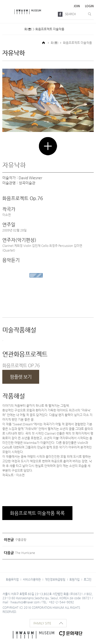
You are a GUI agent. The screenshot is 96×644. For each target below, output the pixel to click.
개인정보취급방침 (55, 579)
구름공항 (21, 540)
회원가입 (74, 579)
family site (42, 623)
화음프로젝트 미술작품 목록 (37, 513)
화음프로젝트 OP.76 (21, 365)
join (77, 6)
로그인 (88, 579)
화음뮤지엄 (12, 579)
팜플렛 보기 (21, 377)
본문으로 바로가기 (0, 0)
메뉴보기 (7, 12)
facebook (61, 14)
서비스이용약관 (32, 579)
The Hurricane (25, 553)
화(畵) (55, 43)
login (89, 6)
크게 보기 (48, 146)
